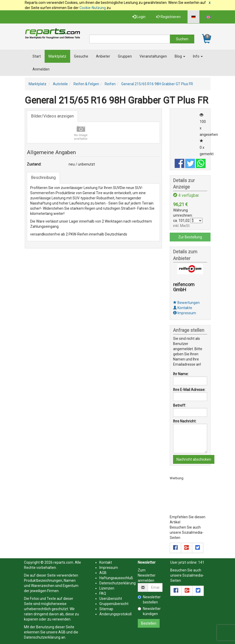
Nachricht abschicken (194, 459)
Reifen (110, 84)
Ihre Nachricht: (185, 421)
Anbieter (103, 56)
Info (198, 56)
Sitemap (106, 609)
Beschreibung (43, 178)
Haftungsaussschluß (116, 578)
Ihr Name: (181, 374)
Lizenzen (107, 588)
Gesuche (81, 56)
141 (201, 562)
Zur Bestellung (190, 237)
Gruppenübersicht (114, 604)
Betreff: (180, 405)
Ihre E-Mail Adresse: (189, 390)
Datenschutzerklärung (42, 637)
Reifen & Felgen (86, 84)
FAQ (103, 593)
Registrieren (168, 17)
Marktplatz (57, 56)
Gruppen (125, 56)
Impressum (185, 313)
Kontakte (183, 308)
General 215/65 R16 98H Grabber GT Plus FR (157, 84)
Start (37, 56)
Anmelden (41, 69)
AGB (62, 632)
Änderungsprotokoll (115, 614)
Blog (180, 56)
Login (139, 17)
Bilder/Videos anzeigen (52, 116)
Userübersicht (111, 599)
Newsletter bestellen (149, 600)
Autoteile (60, 84)
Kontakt (106, 562)
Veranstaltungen (153, 56)
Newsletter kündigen (149, 611)
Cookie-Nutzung (93, 8)
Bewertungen (186, 303)
